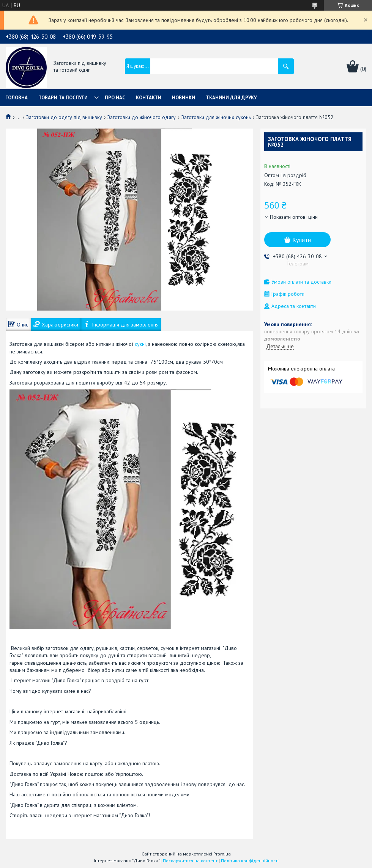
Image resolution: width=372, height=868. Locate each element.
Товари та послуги (63, 98)
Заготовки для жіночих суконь (216, 117)
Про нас (115, 98)
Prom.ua (222, 854)
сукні (140, 344)
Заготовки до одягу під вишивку (64, 117)
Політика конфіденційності (250, 861)
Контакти (149, 98)
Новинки (184, 98)
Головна (17, 98)
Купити (302, 240)
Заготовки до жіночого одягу (142, 117)
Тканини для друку (231, 98)
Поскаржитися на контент (190, 861)
